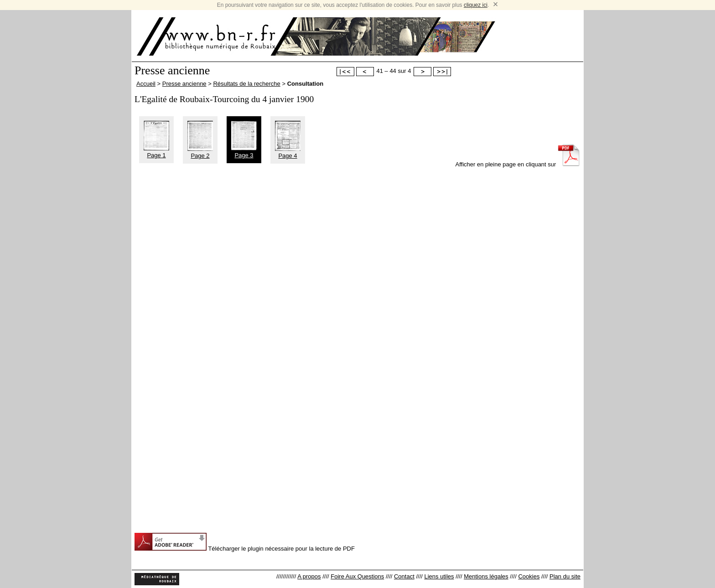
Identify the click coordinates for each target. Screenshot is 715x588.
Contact (404, 576)
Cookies (529, 576)
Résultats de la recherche (246, 84)
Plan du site (565, 576)
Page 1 (156, 152)
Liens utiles (439, 576)
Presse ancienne (184, 84)
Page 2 (200, 152)
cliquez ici (476, 5)
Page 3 (244, 152)
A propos (309, 576)
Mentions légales (486, 576)
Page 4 (288, 152)
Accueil (146, 84)
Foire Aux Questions (357, 576)
